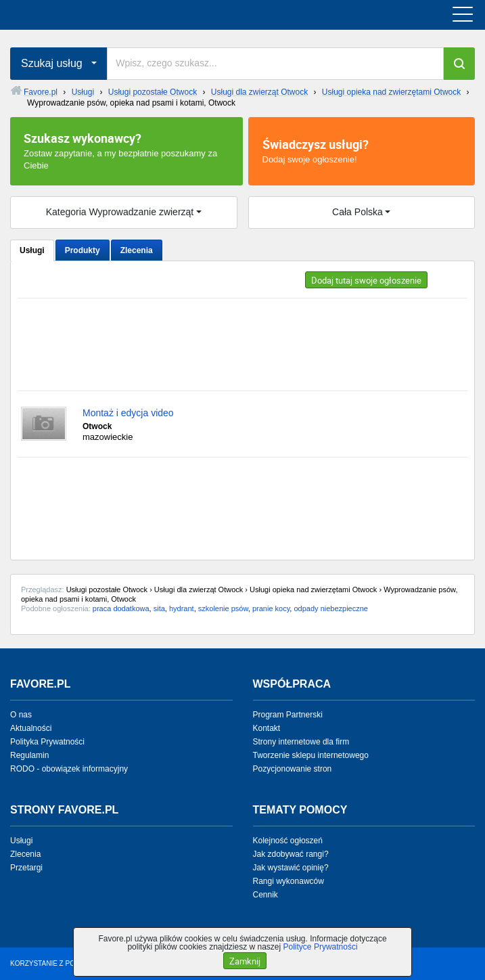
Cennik (265, 895)
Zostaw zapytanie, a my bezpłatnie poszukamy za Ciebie (126, 150)
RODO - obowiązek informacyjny (69, 769)
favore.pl (94, 15)
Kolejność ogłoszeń (288, 841)
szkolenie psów (223, 608)
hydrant (182, 608)
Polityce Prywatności (321, 947)
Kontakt (267, 728)
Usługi (32, 250)
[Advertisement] (243, 344)
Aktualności (31, 728)
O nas (21, 715)
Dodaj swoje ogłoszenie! (362, 150)
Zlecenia (137, 250)
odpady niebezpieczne (330, 608)
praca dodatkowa (121, 608)
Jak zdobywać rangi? (291, 854)
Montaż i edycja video (128, 413)
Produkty (83, 250)
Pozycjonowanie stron (293, 769)
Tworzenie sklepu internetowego (311, 755)
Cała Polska (357, 212)
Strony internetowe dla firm (301, 742)
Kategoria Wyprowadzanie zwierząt (120, 212)
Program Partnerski (288, 715)
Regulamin (29, 755)
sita (159, 608)
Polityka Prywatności (47, 742)
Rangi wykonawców (288, 881)
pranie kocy (271, 608)
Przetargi (26, 868)
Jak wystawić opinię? (291, 868)
